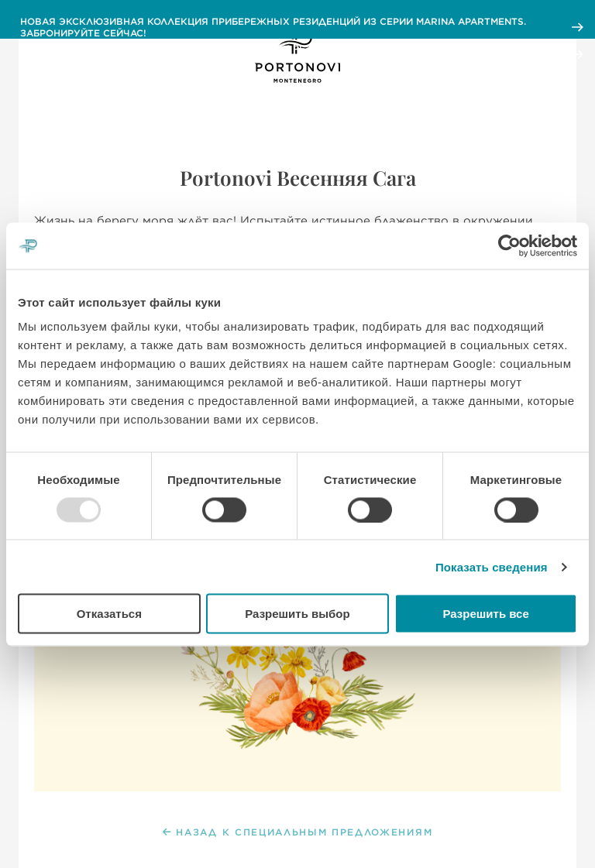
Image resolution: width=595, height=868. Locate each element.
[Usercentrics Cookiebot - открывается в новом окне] (509, 245)
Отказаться (109, 614)
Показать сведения (492, 566)
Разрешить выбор (297, 614)
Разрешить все (486, 614)
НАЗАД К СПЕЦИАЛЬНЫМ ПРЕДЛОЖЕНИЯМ (297, 832)
